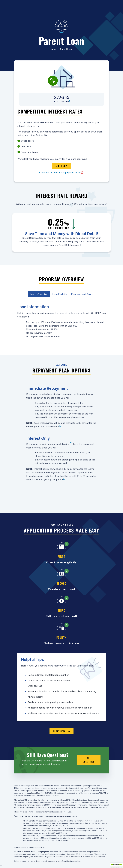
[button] (116, 865)
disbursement (52, 426)
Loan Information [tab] (39, 294)
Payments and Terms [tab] (82, 294)
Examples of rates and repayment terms (60, 172)
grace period (56, 480)
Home (53, 49)
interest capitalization (59, 444)
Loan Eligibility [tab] (60, 294)
